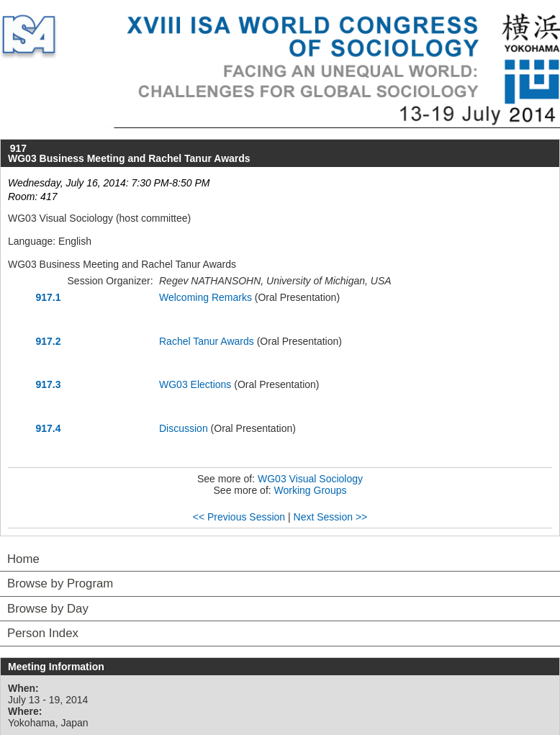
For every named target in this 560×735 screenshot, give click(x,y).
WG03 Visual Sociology (310, 479)
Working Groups (311, 490)
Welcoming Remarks (206, 297)
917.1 (48, 297)
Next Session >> (331, 517)
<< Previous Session (239, 517)
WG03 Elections (195, 384)
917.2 (48, 341)
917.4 (48, 428)
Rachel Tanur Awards (207, 341)
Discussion (184, 428)
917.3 (48, 384)
